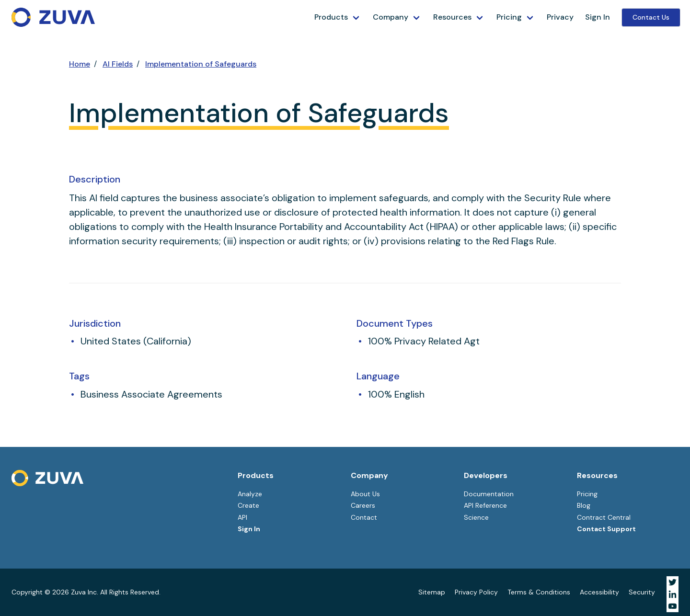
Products (331, 17)
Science (476, 517)
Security (642, 592)
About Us (365, 494)
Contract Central (604, 517)
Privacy (560, 17)
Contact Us (651, 17)
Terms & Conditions (539, 592)
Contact (364, 517)
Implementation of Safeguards (201, 64)
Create (248, 505)
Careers (363, 505)
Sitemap (432, 592)
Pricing (509, 17)
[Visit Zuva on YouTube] (673, 606)
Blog (584, 505)
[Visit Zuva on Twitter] (673, 582)
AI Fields (118, 64)
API (242, 517)
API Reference (485, 505)
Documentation (489, 494)
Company (391, 17)
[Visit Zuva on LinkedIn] (673, 594)
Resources (452, 17)
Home (80, 64)
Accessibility (599, 592)
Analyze (250, 494)
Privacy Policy (476, 592)
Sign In (598, 17)
